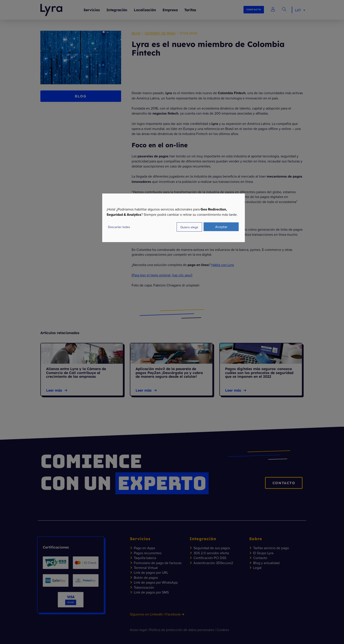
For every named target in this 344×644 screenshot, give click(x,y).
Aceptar (221, 227)
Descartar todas (119, 227)
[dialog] (174, 218)
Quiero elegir (189, 227)
